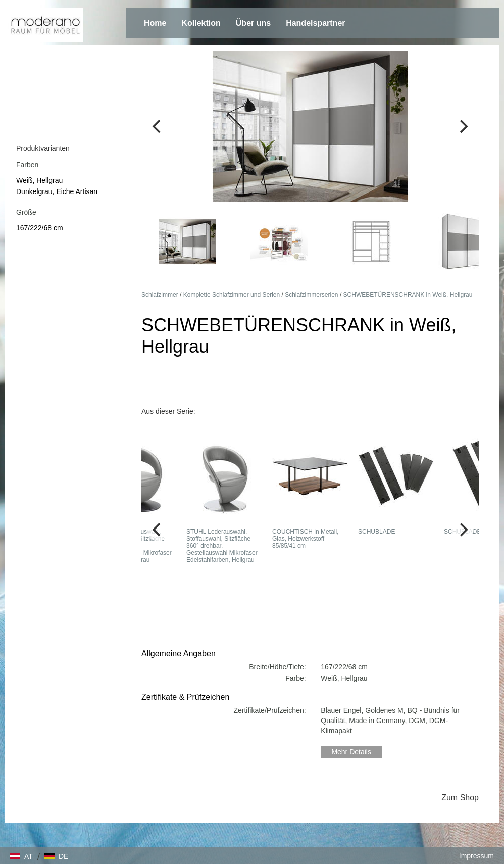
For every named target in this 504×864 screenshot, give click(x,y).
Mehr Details (351, 752)
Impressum (476, 856)
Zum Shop (460, 798)
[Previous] (158, 126)
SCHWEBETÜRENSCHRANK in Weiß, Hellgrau (408, 295)
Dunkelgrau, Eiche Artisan (57, 191)
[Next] (463, 126)
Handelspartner (315, 23)
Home (155, 23)
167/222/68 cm (40, 228)
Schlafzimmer (160, 295)
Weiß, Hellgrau (39, 180)
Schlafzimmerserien (311, 295)
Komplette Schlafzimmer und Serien (232, 295)
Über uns (253, 23)
